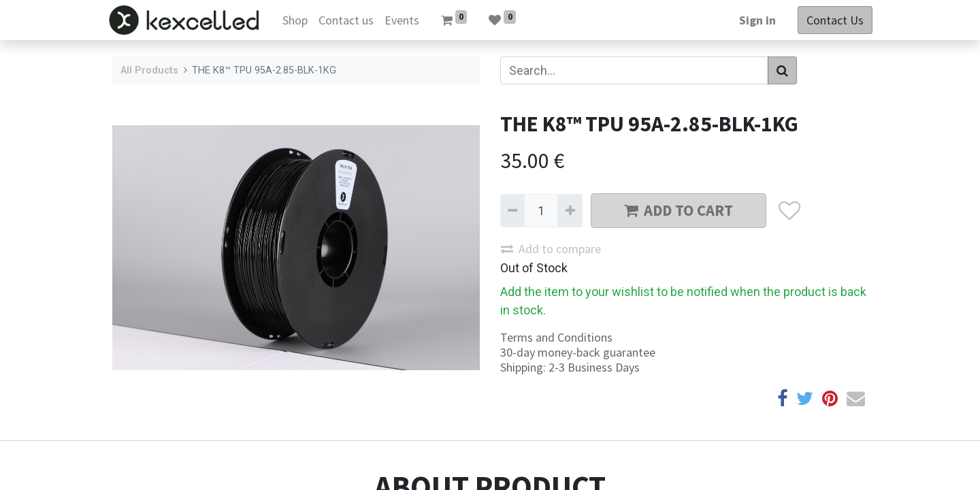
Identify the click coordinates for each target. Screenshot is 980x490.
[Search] (782, 70)
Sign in (753, 20)
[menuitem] (299, 20)
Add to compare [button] (551, 249)
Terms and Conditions (556, 337)
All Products (149, 70)
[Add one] (570, 211)
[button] (789, 211)
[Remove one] (512, 211)
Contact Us (830, 20)
